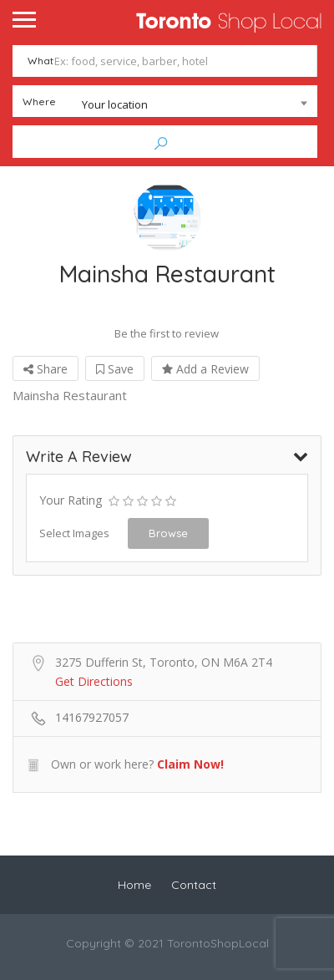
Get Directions (94, 680)
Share (46, 368)
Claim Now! (190, 763)
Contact (194, 884)
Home (134, 884)
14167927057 (92, 716)
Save (115, 368)
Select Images (74, 532)
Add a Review (205, 368)
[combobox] (165, 104)
